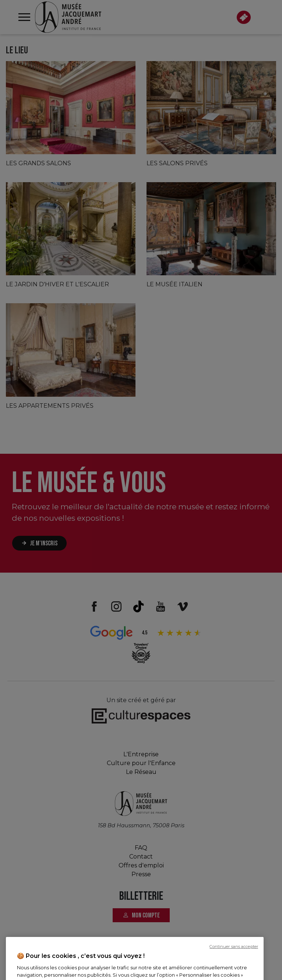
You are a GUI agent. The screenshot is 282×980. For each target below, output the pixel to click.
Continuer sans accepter (234, 974)
